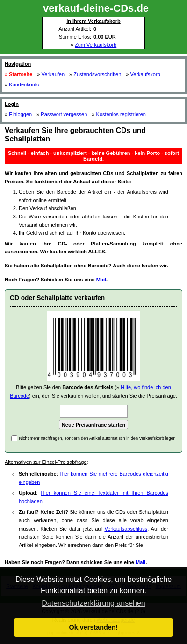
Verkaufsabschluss (126, 529)
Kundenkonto (24, 84)
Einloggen (20, 114)
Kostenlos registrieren (121, 114)
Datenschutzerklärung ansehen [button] (93, 603)
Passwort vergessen (64, 114)
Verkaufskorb (145, 74)
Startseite (21, 74)
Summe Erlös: (75, 37)
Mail (101, 280)
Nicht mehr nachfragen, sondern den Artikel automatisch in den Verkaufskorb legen (97, 438)
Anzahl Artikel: (75, 29)
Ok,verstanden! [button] (94, 627)
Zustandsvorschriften (97, 74)
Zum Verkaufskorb (96, 45)
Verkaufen (53, 74)
